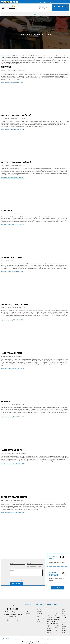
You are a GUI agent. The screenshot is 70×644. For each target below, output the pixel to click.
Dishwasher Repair (41, 618)
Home (27, 608)
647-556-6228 (60, 7)
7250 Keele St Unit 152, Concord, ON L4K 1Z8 (13, 615)
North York (50, 621)
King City (50, 618)
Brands (27, 612)
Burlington (65, 617)
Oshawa (64, 630)
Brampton (57, 616)
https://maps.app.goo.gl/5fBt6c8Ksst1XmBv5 (12, 82)
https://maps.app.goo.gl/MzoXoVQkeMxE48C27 (13, 129)
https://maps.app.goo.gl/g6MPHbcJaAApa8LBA (12, 368)
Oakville (57, 612)
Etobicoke (50, 610)
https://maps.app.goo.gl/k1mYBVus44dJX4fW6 (12, 178)
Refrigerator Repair (39, 616)
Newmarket (51, 620)
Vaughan (50, 629)
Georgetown (58, 618)
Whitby (64, 632)
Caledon (57, 623)
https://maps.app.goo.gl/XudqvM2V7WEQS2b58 (13, 464)
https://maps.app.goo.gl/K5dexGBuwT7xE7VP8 (12, 512)
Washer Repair (40, 610)
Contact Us (28, 613)
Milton (57, 614)
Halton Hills (58, 620)
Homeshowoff (52, 639)
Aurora (49, 632)
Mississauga (58, 610)
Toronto (3, 56)
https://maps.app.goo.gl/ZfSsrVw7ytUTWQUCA (12, 320)
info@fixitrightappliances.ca (13, 612)
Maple (49, 630)
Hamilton (57, 608)
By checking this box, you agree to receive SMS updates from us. (26, 580)
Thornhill (50, 612)
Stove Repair (40, 613)
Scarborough (51, 623)
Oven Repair (39, 612)
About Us (28, 610)
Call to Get (58, 588)
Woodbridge (51, 616)
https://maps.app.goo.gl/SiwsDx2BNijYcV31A (12, 271)
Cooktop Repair (40, 620)
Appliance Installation (39, 622)
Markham (50, 614)
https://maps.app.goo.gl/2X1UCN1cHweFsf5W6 (13, 417)
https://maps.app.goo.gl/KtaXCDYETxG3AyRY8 (12, 225)
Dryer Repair (40, 608)
